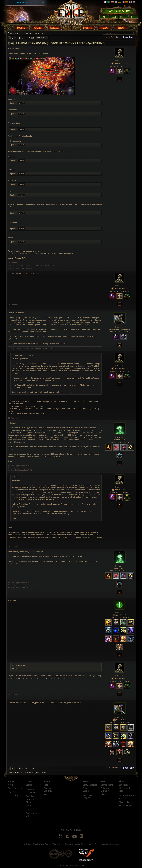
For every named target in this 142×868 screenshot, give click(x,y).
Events (86, 782)
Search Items (107, 785)
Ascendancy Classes (31, 801)
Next (31, 38)
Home (11, 782)
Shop (121, 782)
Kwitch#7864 (119, 440)
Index (46, 785)
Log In (9, 3)
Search (47, 794)
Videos (29, 785)
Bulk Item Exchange (105, 790)
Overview (30, 789)
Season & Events (87, 790)
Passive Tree (31, 793)
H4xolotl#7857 (119, 615)
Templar (27, 33)
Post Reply (129, 37)
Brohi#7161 (121, 720)
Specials (122, 799)
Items (28, 806)
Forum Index (14, 33)
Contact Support (37, 3)
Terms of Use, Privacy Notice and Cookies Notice (73, 844)
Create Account (21, 3)
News (10, 785)
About (104, 794)
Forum (47, 782)
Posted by (120, 61)
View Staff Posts (113, 37)
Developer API (115, 844)
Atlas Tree (30, 796)
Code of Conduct (48, 790)
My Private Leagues (88, 797)
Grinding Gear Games (42, 844)
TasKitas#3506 (121, 63)
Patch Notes (13, 795)
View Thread (40, 33)
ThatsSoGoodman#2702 (119, 329)
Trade (104, 782)
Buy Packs (124, 785)
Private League (126, 806)
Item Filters (31, 809)
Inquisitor (42, 38)
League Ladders (90, 785)
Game (29, 782)
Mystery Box (125, 802)
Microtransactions (127, 795)
